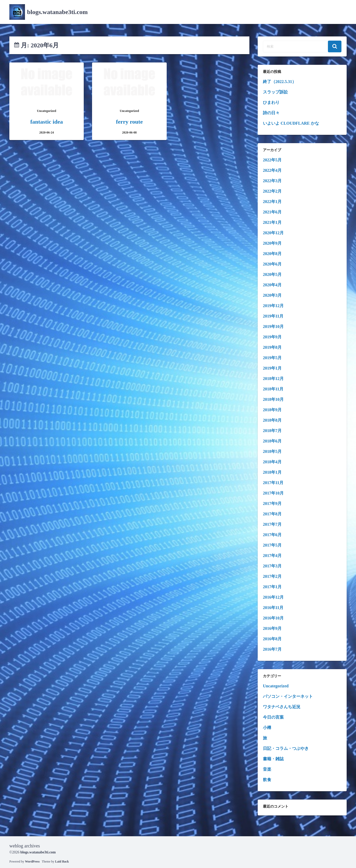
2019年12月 (273, 306)
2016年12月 (273, 597)
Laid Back (62, 861)
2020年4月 (272, 285)
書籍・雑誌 (273, 759)
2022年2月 (272, 191)
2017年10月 (273, 493)
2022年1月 (272, 202)
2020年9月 (272, 243)
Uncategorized (276, 686)
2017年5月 (272, 545)
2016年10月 (273, 618)
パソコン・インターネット (288, 696)
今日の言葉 (273, 717)
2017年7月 (272, 524)
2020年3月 (272, 295)
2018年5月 (272, 451)
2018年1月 (272, 472)
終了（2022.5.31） (280, 82)
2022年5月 (272, 160)
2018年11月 (273, 389)
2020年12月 (273, 233)
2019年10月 (273, 327)
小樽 (267, 728)
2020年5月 (272, 274)
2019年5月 (272, 358)
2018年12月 (273, 379)
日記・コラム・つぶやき (286, 748)
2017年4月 (272, 556)
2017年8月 (272, 514)
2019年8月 (272, 347)
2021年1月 (272, 222)
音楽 (267, 769)
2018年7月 (272, 431)
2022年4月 (272, 170)
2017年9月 (272, 503)
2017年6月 (272, 535)
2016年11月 (273, 608)
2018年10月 (273, 399)
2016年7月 (272, 649)
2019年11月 (273, 316)
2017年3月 (272, 566)
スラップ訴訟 (275, 92)
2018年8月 (272, 420)
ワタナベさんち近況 (282, 707)
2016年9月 (272, 628)
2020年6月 (272, 264)
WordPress (32, 861)
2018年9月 (272, 410)
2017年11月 (273, 483)
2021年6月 (272, 212)
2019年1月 (272, 368)
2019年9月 (272, 337)
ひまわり (271, 102)
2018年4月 (272, 462)
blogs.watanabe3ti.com (57, 12)
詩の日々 (271, 113)
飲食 (267, 780)
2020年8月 (272, 254)
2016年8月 (272, 639)
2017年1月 (272, 587)
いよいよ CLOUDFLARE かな (291, 123)
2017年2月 (272, 576)
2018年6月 (272, 441)
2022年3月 (272, 181)
